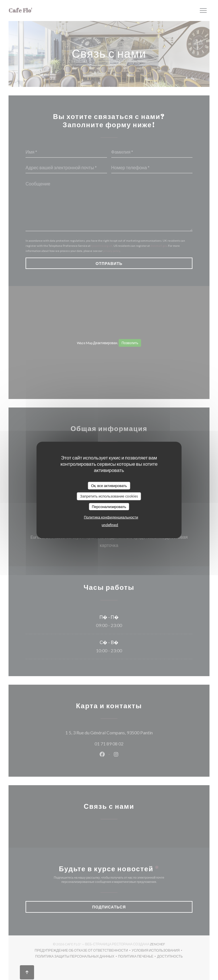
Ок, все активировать (109, 485)
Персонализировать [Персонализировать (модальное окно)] (109, 506)
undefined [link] (110, 525)
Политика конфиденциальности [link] (111, 517)
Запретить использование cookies (109, 496)
